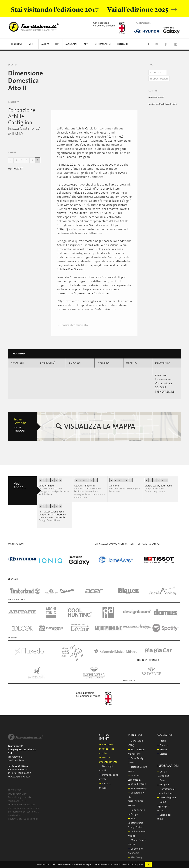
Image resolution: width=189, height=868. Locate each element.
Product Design (160, 79)
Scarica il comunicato (72, 325)
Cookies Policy (31, 817)
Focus (161, 739)
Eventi (32, 44)
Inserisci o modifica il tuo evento (107, 747)
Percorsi (16, 44)
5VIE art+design (138, 786)
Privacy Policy (15, 817)
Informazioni (103, 44)
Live (58, 44)
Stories (162, 752)
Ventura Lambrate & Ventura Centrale (137, 777)
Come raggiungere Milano (163, 804)
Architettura (158, 73)
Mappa (45, 44)
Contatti (122, 44)
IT (148, 44)
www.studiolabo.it (21, 774)
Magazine (72, 44)
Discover (163, 743)
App (86, 44)
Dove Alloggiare (166, 795)
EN (156, 44)
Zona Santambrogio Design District (136, 821)
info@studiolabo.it (21, 771)
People (162, 747)
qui (138, 864)
